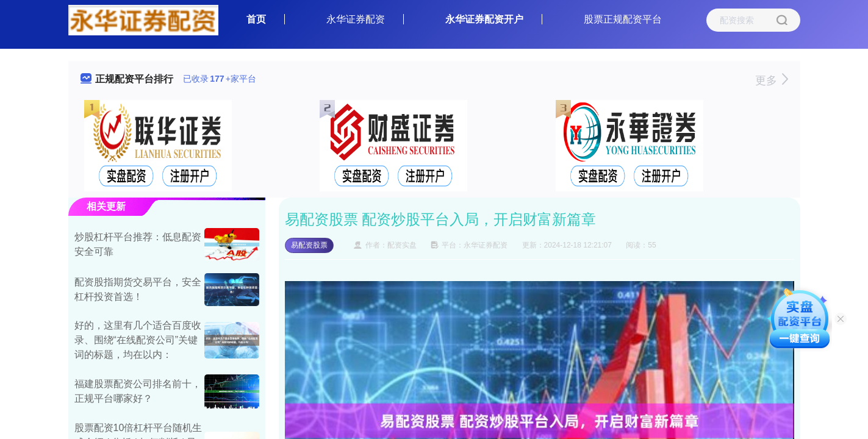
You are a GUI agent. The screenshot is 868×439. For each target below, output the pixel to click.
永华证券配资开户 (484, 19)
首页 (256, 19)
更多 (771, 80)
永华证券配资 (356, 19)
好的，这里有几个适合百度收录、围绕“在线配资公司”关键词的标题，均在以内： (138, 340)
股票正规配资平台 (623, 19)
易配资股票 (309, 245)
